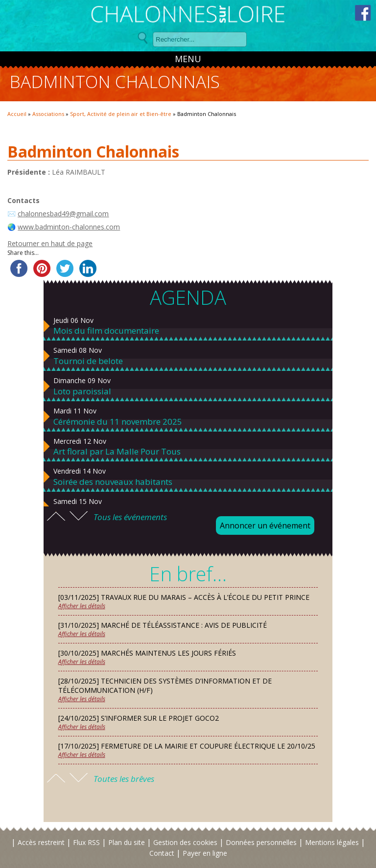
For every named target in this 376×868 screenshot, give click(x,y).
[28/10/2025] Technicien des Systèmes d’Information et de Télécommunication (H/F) (165, 685)
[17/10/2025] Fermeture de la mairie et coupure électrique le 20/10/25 (187, 746)
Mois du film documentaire (106, 331)
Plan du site (127, 842)
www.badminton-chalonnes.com (69, 227)
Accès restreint (41, 842)
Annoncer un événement (265, 525)
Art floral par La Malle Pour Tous (117, 452)
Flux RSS (86, 842)
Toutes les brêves (124, 779)
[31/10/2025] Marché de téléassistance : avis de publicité (163, 625)
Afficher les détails (82, 606)
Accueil (17, 114)
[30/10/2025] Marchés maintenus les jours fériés (147, 653)
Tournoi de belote (88, 361)
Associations (48, 114)
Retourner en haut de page (50, 243)
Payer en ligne (205, 853)
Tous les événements (130, 517)
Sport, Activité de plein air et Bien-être (121, 114)
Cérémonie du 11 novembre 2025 (118, 422)
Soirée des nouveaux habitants (113, 482)
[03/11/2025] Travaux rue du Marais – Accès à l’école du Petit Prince (184, 597)
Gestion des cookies (185, 842)
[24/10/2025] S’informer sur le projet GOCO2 (139, 718)
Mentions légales (332, 842)
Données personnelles (261, 842)
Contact (162, 853)
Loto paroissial (82, 391)
